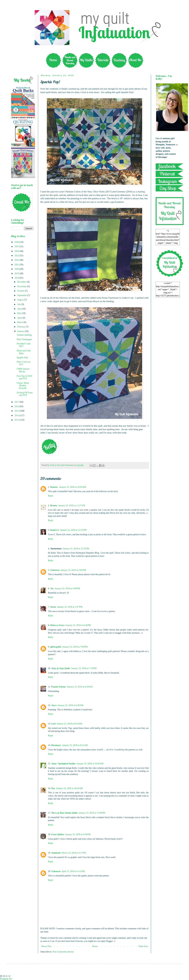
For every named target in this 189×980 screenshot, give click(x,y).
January (21, 331)
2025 (17, 247)
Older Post (143, 946)
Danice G (55, 530)
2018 (17, 278)
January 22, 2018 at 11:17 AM (72, 505)
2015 (17, 411)
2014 (17, 415)
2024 (17, 251)
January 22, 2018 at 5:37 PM (70, 607)
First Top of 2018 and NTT (24, 377)
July (19, 304)
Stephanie (56, 853)
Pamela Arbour (59, 687)
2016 (17, 406)
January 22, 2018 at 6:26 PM (78, 625)
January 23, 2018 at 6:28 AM (80, 687)
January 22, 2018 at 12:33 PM (73, 530)
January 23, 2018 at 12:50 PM (92, 813)
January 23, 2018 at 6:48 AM (71, 705)
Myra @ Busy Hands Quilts (65, 813)
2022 (17, 260)
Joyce (54, 705)
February (21, 327)
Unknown (55, 570)
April (20, 318)
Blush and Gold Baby (24, 352)
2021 (17, 265)
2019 (17, 273)
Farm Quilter (58, 834)
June (19, 309)
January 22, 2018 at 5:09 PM (67, 588)
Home (95, 946)
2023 (17, 256)
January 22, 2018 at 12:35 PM (76, 549)
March (20, 322)
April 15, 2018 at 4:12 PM (73, 871)
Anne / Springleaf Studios (64, 764)
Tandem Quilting (24, 335)
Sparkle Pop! (22, 358)
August (21, 300)
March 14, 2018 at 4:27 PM (74, 853)
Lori (54, 724)
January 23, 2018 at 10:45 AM (69, 788)
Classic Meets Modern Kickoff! (23, 386)
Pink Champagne (24, 339)
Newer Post (46, 946)
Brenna (54, 505)
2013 (17, 420)
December (22, 282)
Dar (53, 788)
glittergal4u (56, 647)
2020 (17, 269)
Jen (52, 588)
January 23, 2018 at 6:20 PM (78, 834)
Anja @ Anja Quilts (61, 668)
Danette (54, 487)
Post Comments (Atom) (63, 952)
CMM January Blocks (23, 370)
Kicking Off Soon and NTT (25, 394)
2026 (17, 242)
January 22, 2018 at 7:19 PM (84, 668)
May (19, 313)
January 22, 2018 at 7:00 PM (75, 647)
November (22, 286)
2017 (17, 402)
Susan (53, 607)
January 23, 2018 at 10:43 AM (90, 764)
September (22, 295)
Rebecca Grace (57, 625)
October (21, 291)
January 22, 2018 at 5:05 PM (73, 570)
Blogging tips (6, 979)
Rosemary (56, 745)
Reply (51, 496)
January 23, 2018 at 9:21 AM (75, 745)
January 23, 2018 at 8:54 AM (69, 724)
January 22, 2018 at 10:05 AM (73, 487)
